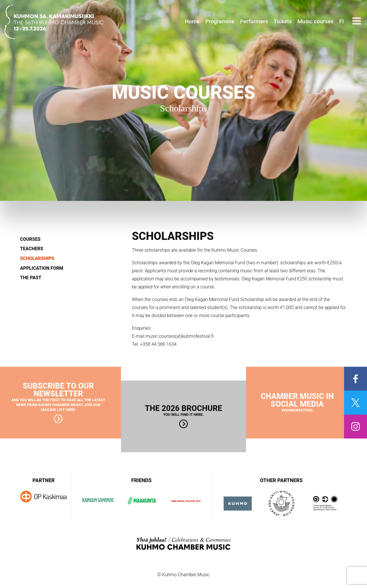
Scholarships (37, 259)
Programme (220, 21)
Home (192, 21)
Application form (42, 268)
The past (31, 278)
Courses (30, 239)
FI (341, 21)
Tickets (283, 21)
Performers (254, 21)
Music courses (316, 21)
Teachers (32, 249)
